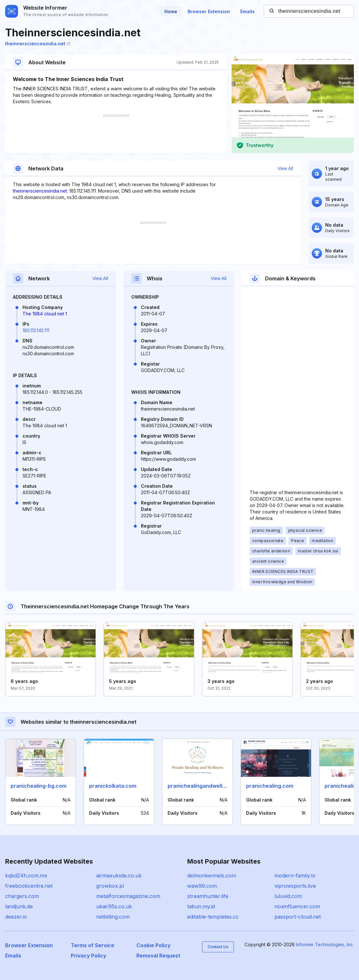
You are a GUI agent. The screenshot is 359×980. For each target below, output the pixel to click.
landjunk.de (19, 906)
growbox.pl (110, 886)
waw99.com (202, 886)
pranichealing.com (270, 786)
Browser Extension (209, 11)
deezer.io (16, 917)
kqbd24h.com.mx (26, 876)
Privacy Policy (88, 956)
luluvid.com (288, 896)
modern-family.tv (295, 876)
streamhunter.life (208, 896)
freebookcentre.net (29, 886)
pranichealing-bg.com (39, 786)
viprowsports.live (295, 886)
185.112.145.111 (36, 330)
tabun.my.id (201, 906)
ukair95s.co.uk (114, 906)
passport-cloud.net (298, 917)
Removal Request (158, 956)
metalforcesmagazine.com (128, 896)
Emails (248, 11)
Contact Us (218, 947)
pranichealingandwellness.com (207, 786)
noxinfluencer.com (297, 906)
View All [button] (285, 168)
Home (171, 11)
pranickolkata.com (113, 786)
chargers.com (22, 896)
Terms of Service (92, 945)
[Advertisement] (116, 133)
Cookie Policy (153, 945)
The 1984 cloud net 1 (45, 314)
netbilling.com (113, 917)
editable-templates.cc (213, 917)
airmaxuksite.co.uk (119, 876)
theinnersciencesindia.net (38, 44)
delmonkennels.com (212, 876)
